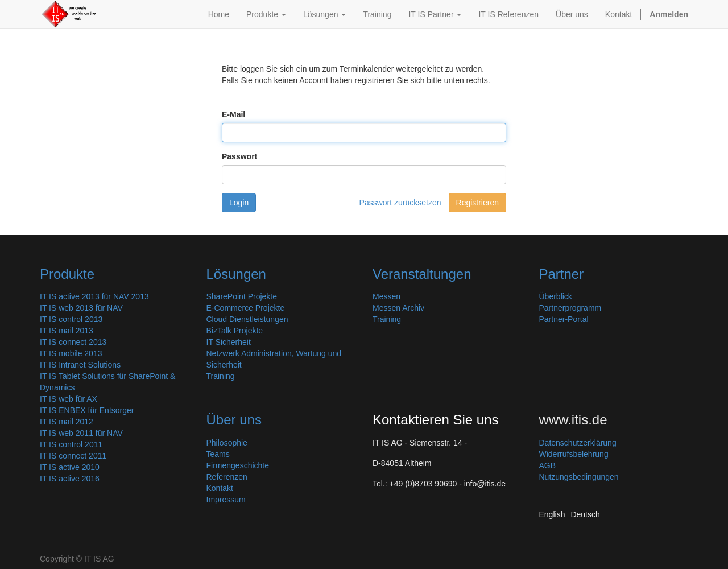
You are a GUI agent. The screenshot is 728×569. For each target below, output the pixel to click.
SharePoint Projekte (242, 296)
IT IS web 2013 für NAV (81, 308)
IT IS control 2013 (71, 319)
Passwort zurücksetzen (400, 203)
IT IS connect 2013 (73, 342)
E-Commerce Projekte (246, 308)
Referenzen (227, 477)
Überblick (556, 296)
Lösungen (236, 274)
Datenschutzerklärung (578, 443)
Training (221, 376)
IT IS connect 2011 (73, 456)
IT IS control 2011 (71, 444)
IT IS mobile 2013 (71, 353)
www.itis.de (573, 420)
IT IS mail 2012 (67, 422)
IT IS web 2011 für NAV (81, 433)
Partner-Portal (564, 319)
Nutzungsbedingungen (579, 477)
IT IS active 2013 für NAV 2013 (94, 296)
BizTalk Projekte (235, 331)
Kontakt (220, 488)
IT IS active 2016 (70, 479)
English (552, 514)
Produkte (67, 274)
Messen (386, 296)
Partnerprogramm (570, 308)
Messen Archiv (398, 308)
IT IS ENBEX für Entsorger (87, 410)
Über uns (234, 420)
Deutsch (585, 514)
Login (239, 203)
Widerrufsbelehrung (574, 454)
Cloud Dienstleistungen (247, 319)
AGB (548, 465)
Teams (218, 454)
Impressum (226, 500)
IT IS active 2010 (70, 467)
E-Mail (233, 114)
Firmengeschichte (238, 465)
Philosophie (227, 443)
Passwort (239, 156)
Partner (562, 274)
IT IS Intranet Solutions (80, 365)
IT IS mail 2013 (67, 331)
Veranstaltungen (422, 274)
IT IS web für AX (69, 399)
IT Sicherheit (229, 342)
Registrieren (477, 203)
